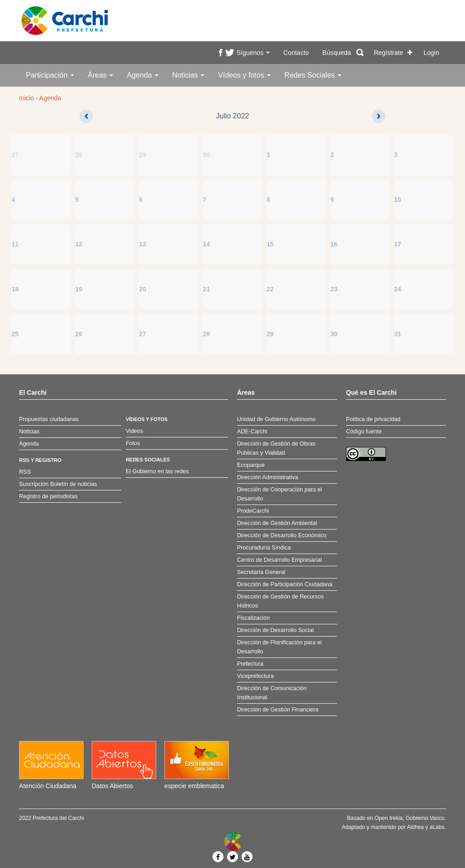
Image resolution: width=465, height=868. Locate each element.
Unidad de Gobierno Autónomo (276, 419)
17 (398, 244)
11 (15, 244)
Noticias (188, 75)
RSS (25, 472)
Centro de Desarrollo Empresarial (279, 560)
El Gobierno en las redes (157, 471)
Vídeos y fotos (244, 75)
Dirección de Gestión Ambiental (277, 523)
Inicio (27, 98)
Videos (134, 431)
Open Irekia (389, 818)
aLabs (437, 827)
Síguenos (253, 53)
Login (431, 53)
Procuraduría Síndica (264, 548)
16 (334, 244)
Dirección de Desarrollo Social (275, 630)
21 (207, 289)
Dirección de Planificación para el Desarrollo (279, 647)
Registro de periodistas (48, 496)
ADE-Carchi (252, 432)
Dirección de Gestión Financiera (278, 710)
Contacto (296, 53)
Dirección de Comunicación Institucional (272, 693)
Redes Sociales (313, 75)
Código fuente (364, 432)
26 (79, 334)
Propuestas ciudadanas (49, 419)
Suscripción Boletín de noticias (58, 484)
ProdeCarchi (253, 511)
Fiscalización (253, 618)
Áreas (100, 75)
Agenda (143, 75)
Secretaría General (261, 572)
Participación (50, 75)
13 (143, 244)
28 (79, 155)
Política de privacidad (373, 419)
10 (398, 200)
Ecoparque (251, 465)
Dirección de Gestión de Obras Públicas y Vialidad (276, 448)
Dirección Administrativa (267, 477)
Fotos (133, 443)
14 (207, 244)
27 (15, 155)
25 (15, 334)
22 (270, 289)
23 (334, 289)
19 (79, 289)
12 (79, 244)
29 (143, 155)
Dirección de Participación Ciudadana (285, 584)
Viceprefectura (255, 676)
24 (398, 289)
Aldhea (415, 827)
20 (143, 289)
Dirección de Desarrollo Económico (282, 535)
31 (398, 334)
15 (270, 244)
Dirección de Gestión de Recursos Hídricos (280, 601)
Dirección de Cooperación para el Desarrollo (279, 494)
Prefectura (250, 664)
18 (15, 289)
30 (207, 155)
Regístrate (388, 53)
